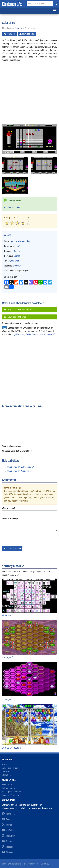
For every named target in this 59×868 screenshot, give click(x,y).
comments (9, 34)
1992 (18, 246)
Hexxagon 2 (29, 639)
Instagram (9, 836)
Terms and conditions (12, 864)
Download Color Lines (15, 317)
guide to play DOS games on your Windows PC (35, 334)
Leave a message (10, 519)
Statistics (6, 775)
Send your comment (12, 549)
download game (27, 34)
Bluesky (7, 852)
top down (17, 266)
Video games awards (11, 792)
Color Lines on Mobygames (19, 467)
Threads (8, 847)
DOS (7, 235)
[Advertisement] (29, 94)
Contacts (6, 771)
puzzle (19, 28)
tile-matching (24, 241)
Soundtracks (8, 785)
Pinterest (8, 841)
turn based (14, 261)
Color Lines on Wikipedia (18, 471)
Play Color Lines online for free (19, 310)
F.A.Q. (5, 764)
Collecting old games (11, 768)
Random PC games (10, 795)
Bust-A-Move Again (29, 726)
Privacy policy (29, 864)
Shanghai (29, 598)
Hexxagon (29, 681)
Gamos (17, 251)
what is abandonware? (13, 207)
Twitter (7, 825)
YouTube (8, 830)
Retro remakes (8, 788)
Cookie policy (43, 864)
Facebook (8, 814)
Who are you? (8, 508)
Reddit (7, 819)
